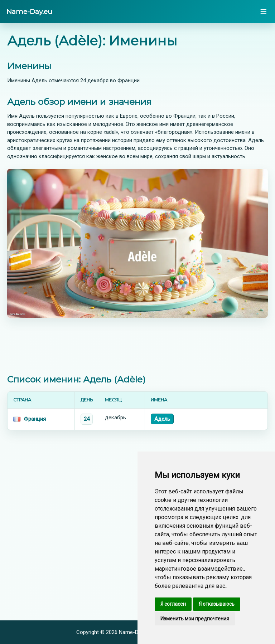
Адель (162, 419)
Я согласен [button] (173, 604)
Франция (35, 419)
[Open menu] (264, 11)
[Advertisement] (137, 346)
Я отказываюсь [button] (217, 604)
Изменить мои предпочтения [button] (195, 619)
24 (87, 419)
